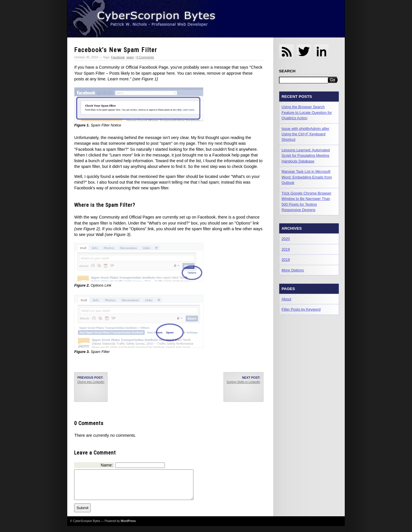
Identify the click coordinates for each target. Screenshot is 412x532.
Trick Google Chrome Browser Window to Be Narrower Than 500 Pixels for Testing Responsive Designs (306, 202)
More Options (293, 270)
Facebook (118, 57)
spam (130, 57)
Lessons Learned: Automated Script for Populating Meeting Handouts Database (306, 156)
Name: (107, 465)
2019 (286, 249)
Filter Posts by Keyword (301, 309)
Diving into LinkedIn (91, 382)
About (286, 299)
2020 (286, 239)
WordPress (128, 527)
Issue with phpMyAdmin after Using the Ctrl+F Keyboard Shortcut (305, 134)
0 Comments (145, 57)
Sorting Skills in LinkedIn (243, 382)
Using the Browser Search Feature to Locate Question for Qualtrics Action (307, 112)
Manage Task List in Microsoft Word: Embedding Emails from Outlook (307, 177)
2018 (286, 260)
